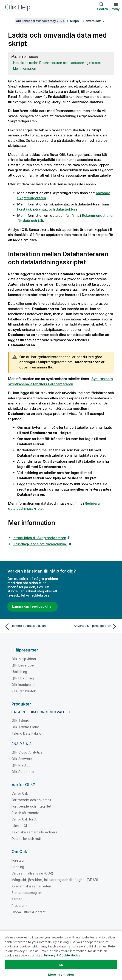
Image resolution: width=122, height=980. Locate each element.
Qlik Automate (23, 772)
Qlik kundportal (23, 685)
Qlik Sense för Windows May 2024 (40, 21)
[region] (61, 955)
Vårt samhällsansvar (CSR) (32, 873)
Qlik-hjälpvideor (24, 659)
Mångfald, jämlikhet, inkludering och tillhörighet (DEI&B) (55, 880)
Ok (61, 965)
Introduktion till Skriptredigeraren (39, 538)
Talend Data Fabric (26, 733)
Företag (18, 860)
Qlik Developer (23, 665)
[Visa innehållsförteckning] (9, 21)
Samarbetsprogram (27, 893)
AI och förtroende (25, 813)
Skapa (74, 21)
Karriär (17, 899)
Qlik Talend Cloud (25, 727)
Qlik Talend (20, 720)
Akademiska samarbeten (31, 886)
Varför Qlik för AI (24, 819)
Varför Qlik (20, 793)
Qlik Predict (21, 765)
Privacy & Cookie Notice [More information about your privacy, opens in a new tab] (62, 955)
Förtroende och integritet (31, 806)
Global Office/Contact (28, 912)
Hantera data (92, 21)
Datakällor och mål (26, 839)
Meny (116, 9)
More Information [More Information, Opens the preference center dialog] (61, 974)
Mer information (24, 68)
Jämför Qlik (21, 826)
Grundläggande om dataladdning (40, 544)
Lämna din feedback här (33, 606)
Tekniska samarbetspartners (34, 832)
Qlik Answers (22, 759)
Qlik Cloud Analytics (27, 752)
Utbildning (19, 672)
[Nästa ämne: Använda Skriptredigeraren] (90, 627)
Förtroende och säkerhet (31, 800)
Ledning (18, 867)
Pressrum (19, 906)
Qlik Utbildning (23, 678)
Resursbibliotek (24, 691)
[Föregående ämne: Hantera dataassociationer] (32, 627)
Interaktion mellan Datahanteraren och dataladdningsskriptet (57, 63)
